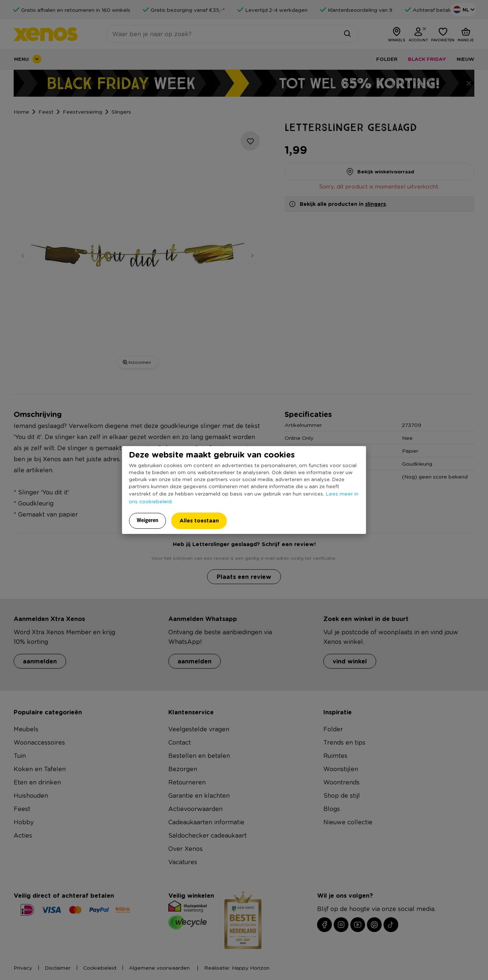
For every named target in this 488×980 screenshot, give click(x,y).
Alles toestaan (199, 520)
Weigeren (147, 520)
